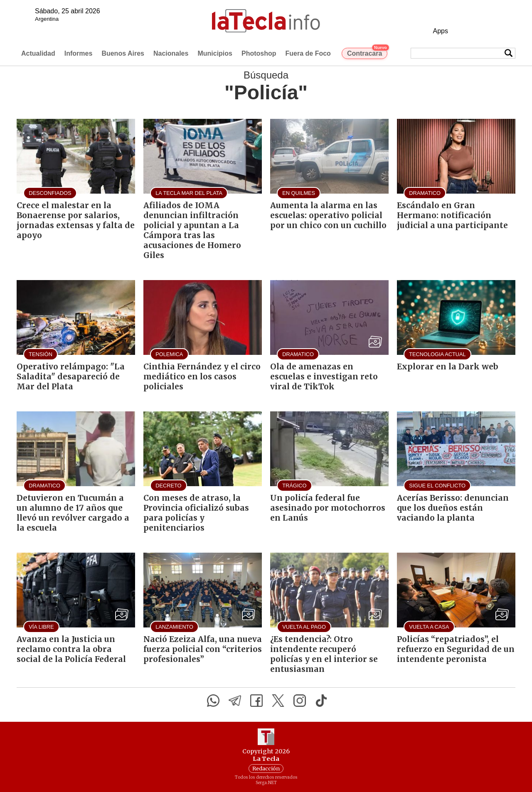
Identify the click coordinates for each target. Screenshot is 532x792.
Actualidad (38, 53)
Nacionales (171, 53)
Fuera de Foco (308, 53)
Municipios (215, 53)
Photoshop (259, 53)
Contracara (367, 52)
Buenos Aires (123, 53)
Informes (79, 53)
